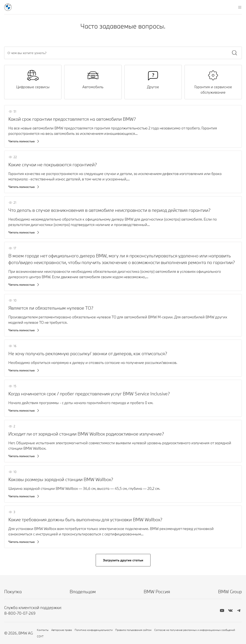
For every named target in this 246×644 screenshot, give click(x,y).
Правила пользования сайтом (133, 630)
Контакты (43, 630)
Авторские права (62, 630)
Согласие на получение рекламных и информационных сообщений (195, 630)
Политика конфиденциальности (94, 630)
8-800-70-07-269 (20, 613)
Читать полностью (22, 141)
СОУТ (40, 636)
